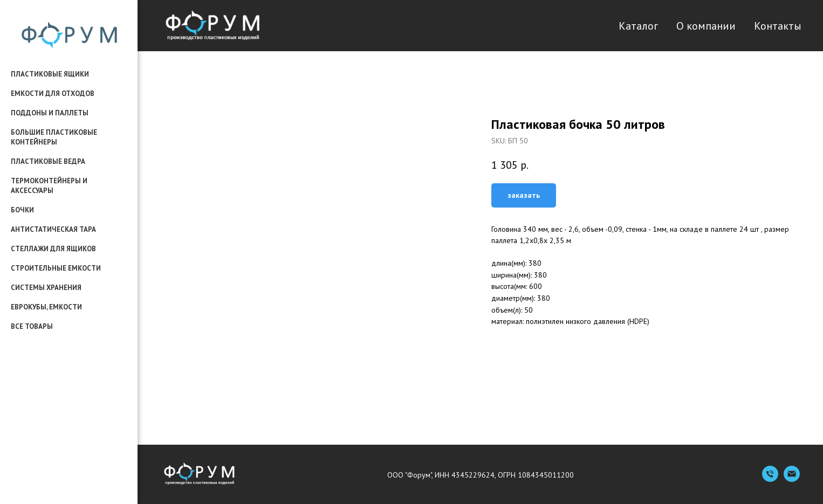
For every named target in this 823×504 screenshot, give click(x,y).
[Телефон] (770, 479)
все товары (32, 326)
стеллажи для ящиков (53, 249)
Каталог (638, 26)
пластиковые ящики (50, 74)
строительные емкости (56, 268)
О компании (706, 26)
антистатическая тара (53, 229)
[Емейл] (792, 479)
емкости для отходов (53, 94)
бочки (22, 210)
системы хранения (46, 288)
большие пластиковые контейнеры (54, 137)
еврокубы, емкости (46, 307)
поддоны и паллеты (50, 113)
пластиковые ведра (48, 161)
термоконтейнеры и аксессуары (49, 186)
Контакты (778, 26)
